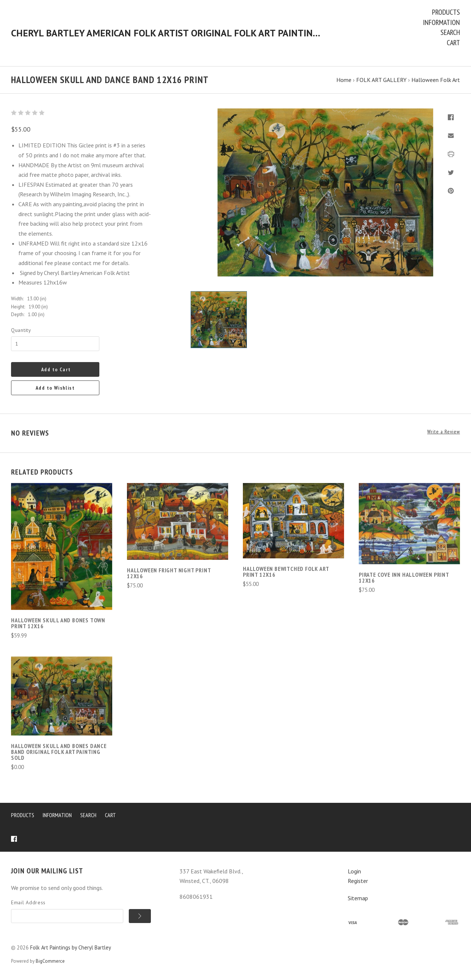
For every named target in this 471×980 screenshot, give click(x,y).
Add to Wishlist (55, 388)
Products (446, 12)
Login (354, 871)
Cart (453, 43)
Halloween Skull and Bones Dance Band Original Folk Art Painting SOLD (59, 752)
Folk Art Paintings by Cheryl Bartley (71, 947)
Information (441, 22)
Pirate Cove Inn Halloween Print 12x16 (404, 577)
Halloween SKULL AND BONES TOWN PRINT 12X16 (58, 623)
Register (358, 881)
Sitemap (358, 898)
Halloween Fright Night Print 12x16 (169, 573)
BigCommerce (50, 961)
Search (450, 32)
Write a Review (444, 432)
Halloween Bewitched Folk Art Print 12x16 (286, 572)
